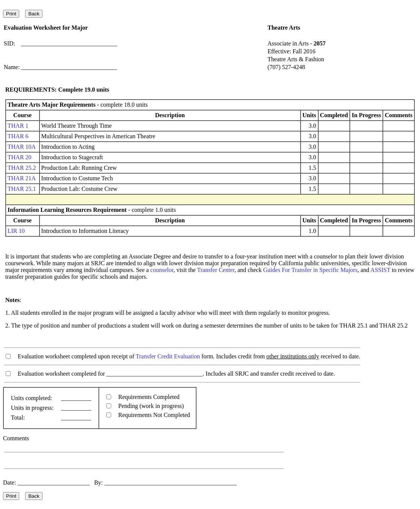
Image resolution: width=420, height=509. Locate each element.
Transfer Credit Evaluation (168, 356)
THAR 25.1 (22, 189)
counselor (162, 270)
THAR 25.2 (22, 168)
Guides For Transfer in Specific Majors (310, 270)
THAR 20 (20, 157)
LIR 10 (16, 231)
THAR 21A (21, 178)
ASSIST (380, 270)
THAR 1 (18, 126)
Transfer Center (216, 270)
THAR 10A (21, 147)
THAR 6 (18, 136)
